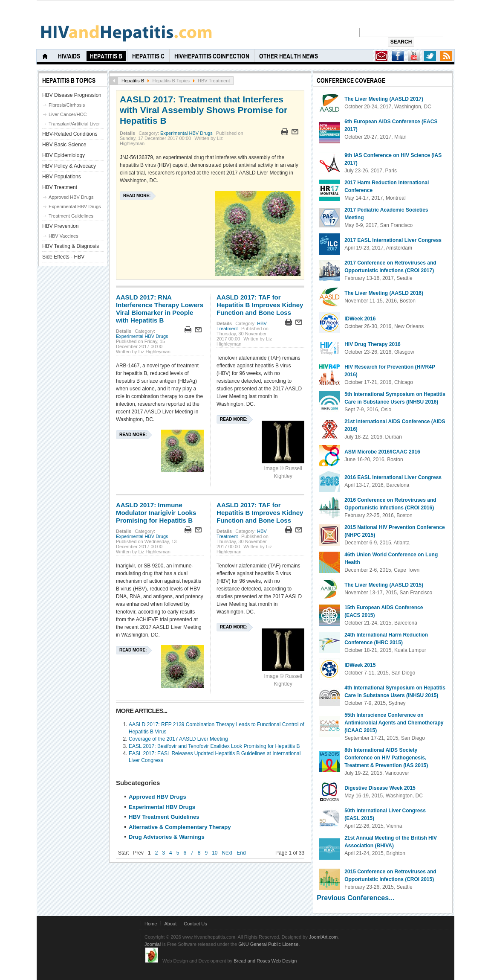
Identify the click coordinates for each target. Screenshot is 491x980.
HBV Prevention (60, 226)
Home (151, 924)
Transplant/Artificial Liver (74, 124)
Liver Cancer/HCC (68, 114)
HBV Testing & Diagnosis (71, 246)
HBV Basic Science (64, 145)
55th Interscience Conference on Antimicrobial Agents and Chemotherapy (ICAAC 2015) (394, 723)
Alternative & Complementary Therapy (180, 827)
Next (227, 853)
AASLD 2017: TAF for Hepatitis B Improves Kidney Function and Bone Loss (260, 305)
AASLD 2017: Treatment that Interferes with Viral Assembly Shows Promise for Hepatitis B (204, 110)
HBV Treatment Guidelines (164, 817)
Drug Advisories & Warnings (167, 837)
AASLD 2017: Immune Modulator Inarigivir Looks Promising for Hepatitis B (156, 513)
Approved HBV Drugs (157, 797)
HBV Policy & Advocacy (69, 166)
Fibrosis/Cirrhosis (67, 105)
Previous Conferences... (355, 898)
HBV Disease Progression (72, 95)
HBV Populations (62, 177)
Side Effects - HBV (63, 257)
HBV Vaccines (64, 236)
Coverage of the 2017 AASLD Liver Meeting (178, 739)
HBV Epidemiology (64, 155)
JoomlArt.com (323, 937)
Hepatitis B (133, 81)
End (241, 853)
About (170, 924)
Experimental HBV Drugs (186, 133)
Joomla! (153, 944)
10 (215, 853)
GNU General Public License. (269, 944)
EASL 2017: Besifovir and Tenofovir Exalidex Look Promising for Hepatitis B (214, 746)
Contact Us (195, 924)
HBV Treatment (60, 187)
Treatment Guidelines (71, 216)
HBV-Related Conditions (70, 134)
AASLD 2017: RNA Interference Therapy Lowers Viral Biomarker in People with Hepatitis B (160, 309)
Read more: (137, 196)
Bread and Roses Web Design (265, 961)
